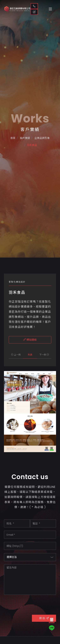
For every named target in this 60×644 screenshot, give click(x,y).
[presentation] (28, 604)
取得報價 (34, 12)
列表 (30, 355)
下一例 (44, 355)
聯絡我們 (34, 6)
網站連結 (30, 340)
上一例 (16, 355)
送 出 (44, 618)
